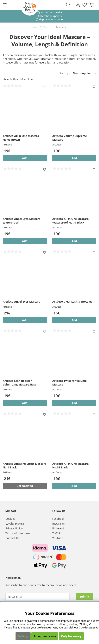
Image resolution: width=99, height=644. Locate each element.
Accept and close (45, 636)
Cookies (10, 519)
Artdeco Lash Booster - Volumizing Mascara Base (20, 383)
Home (34, 27)
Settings (23, 636)
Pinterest (58, 528)
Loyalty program (16, 523)
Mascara (61, 27)
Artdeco (47, 27)
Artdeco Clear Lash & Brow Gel (73, 302)
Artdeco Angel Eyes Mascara (22, 302)
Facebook (58, 519)
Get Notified (25, 486)
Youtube (58, 538)
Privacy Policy (14, 528)
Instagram (59, 523)
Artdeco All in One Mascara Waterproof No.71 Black (70, 221)
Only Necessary (71, 636)
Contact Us (12, 538)
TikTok (56, 533)
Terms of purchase (18, 533)
